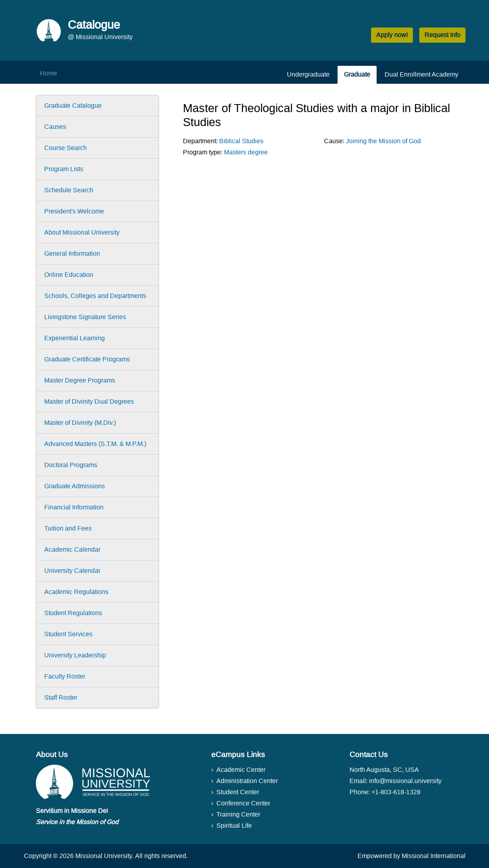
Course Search (66, 148)
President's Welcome (74, 211)
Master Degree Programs (80, 380)
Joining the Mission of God (383, 141)
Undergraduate (308, 74)
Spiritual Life (234, 826)
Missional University (104, 856)
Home (48, 73)
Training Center (238, 814)
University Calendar (72, 571)
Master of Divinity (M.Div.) (80, 423)
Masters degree (246, 152)
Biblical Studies (241, 141)
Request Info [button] (442, 35)
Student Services (68, 634)
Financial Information (74, 507)
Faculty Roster (65, 676)
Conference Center (243, 803)
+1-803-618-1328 (396, 792)
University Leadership (75, 655)
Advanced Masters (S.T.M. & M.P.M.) (95, 444)
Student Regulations (73, 613)
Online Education (69, 275)
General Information (72, 253)
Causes (55, 127)
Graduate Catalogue (73, 106)
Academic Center (241, 770)
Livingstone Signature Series (85, 317)
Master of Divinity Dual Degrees (89, 401)
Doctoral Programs (71, 465)
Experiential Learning (75, 338)
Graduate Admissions (75, 486)
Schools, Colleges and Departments (95, 296)
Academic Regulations (76, 592)
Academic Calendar (72, 549)
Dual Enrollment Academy (421, 74)
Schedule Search (69, 190)
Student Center (238, 792)
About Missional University (82, 232)
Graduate (357, 74)
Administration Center (247, 781)
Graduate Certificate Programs (87, 359)
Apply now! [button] (392, 35)
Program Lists (64, 169)
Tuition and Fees (68, 528)
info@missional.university (405, 781)
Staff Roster (61, 697)
